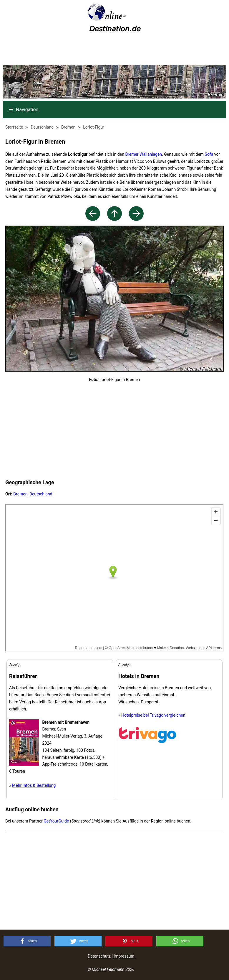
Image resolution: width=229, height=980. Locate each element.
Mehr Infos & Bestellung (34, 785)
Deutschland (41, 494)
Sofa (209, 154)
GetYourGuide (56, 821)
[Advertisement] (115, 50)
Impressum (124, 956)
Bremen (20, 494)
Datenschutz (99, 956)
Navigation (24, 110)
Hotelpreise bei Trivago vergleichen (153, 715)
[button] (27, 941)
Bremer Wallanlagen (143, 154)
